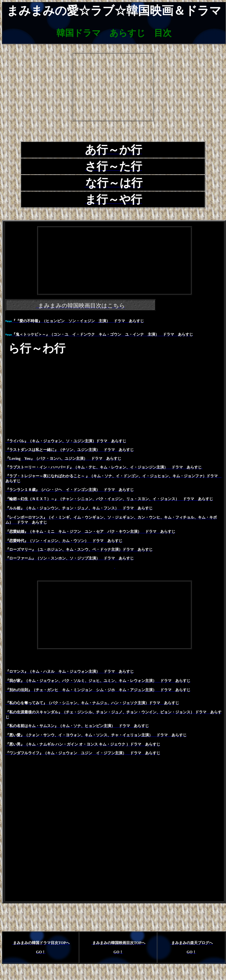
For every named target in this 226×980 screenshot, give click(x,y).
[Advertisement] (113, 87)
